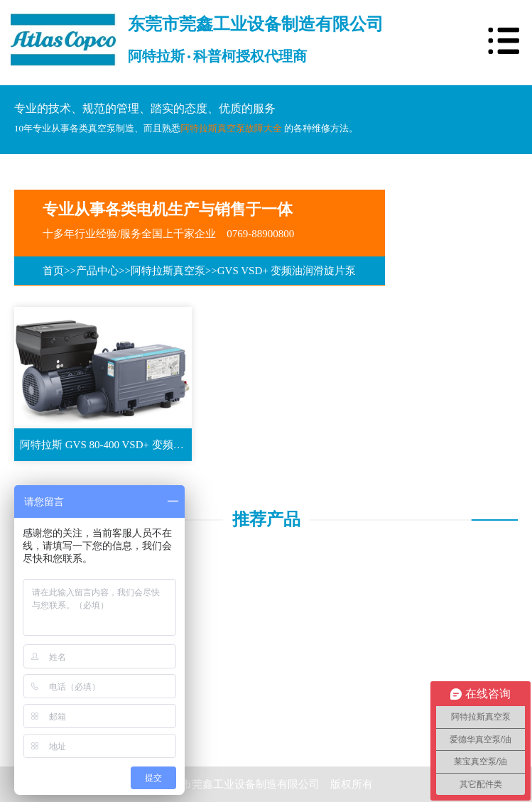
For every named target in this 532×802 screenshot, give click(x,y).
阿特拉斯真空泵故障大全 (231, 128)
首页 (53, 271)
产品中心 (97, 271)
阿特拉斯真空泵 (168, 271)
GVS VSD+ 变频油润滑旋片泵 (287, 271)
